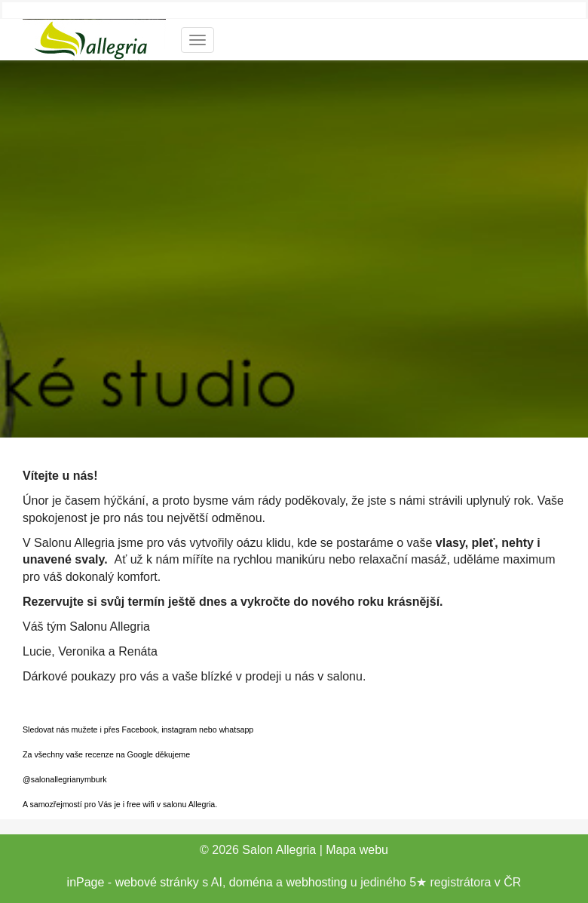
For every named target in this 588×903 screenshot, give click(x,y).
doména (251, 882)
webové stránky (157, 882)
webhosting (316, 882)
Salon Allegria (279, 850)
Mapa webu (357, 850)
